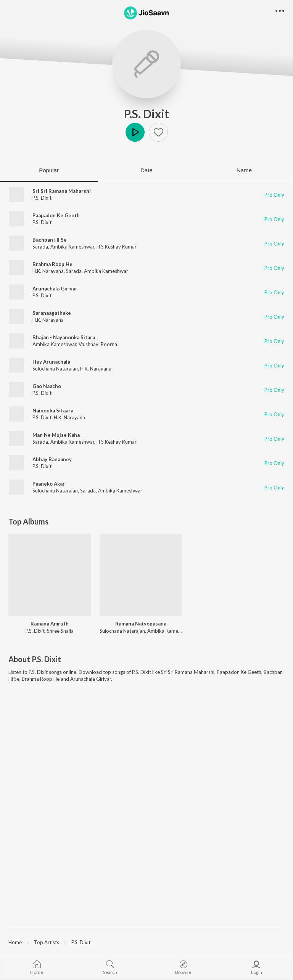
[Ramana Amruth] (50, 575)
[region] (146, 942)
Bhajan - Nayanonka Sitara (64, 337)
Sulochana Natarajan (55, 369)
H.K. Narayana (48, 271)
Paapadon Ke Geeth (56, 215)
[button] (158, 132)
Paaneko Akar (49, 484)
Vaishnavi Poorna (98, 344)
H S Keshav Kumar (117, 247)
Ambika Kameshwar (72, 247)
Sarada (40, 247)
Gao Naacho (47, 386)
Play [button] (135, 132)
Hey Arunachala (51, 362)
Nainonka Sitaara (53, 411)
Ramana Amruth (50, 624)
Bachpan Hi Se (50, 240)
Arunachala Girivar (55, 289)
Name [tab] (244, 170)
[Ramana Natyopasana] (141, 575)
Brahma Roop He (52, 264)
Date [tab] (146, 170)
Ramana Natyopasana (141, 624)
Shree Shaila (60, 631)
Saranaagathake (52, 313)
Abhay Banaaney (52, 459)
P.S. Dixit (146, 114)
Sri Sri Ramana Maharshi (62, 191)
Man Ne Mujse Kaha (56, 435)
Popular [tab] (49, 170)
